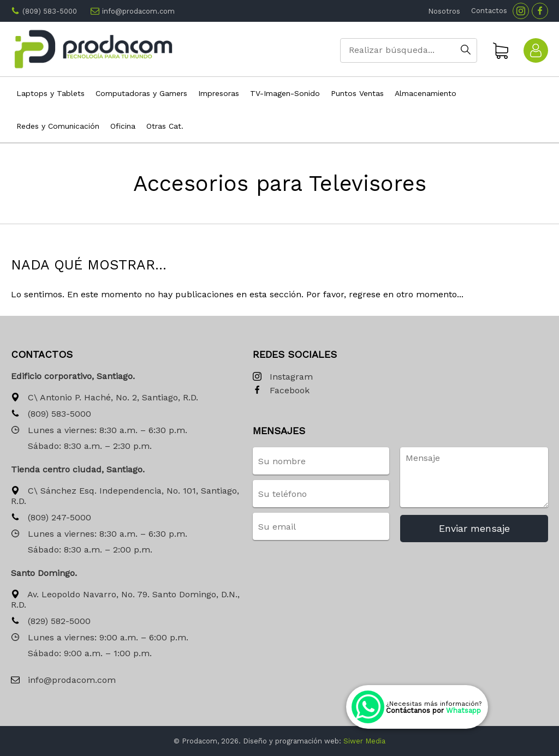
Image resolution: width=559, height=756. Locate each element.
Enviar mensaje (474, 528)
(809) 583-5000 (50, 11)
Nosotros (444, 11)
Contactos (489, 11)
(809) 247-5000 (51, 518)
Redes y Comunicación (58, 126)
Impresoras (219, 93)
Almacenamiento (426, 93)
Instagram (283, 377)
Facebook (281, 391)
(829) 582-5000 (51, 622)
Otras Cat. (165, 126)
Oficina (123, 126)
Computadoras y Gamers (141, 93)
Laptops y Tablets (50, 93)
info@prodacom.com (138, 11)
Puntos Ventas (357, 93)
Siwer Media (364, 741)
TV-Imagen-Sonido (285, 93)
